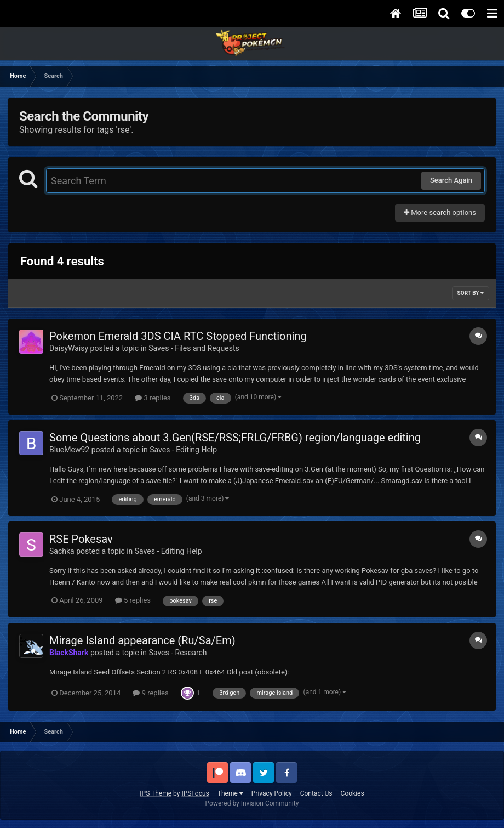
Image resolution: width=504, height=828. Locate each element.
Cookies (353, 793)
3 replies (153, 398)
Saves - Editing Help (183, 450)
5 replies (133, 600)
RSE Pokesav (81, 539)
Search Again (451, 180)
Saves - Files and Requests (194, 348)
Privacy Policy (272, 793)
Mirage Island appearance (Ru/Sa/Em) (142, 640)
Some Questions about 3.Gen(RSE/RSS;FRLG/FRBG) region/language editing (235, 438)
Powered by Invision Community (252, 803)
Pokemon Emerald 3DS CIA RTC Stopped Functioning (178, 336)
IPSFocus (195, 793)
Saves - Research (178, 653)
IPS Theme (156, 793)
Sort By (471, 293)
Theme (230, 793)
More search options (440, 212)
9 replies (150, 693)
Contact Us (316, 793)
